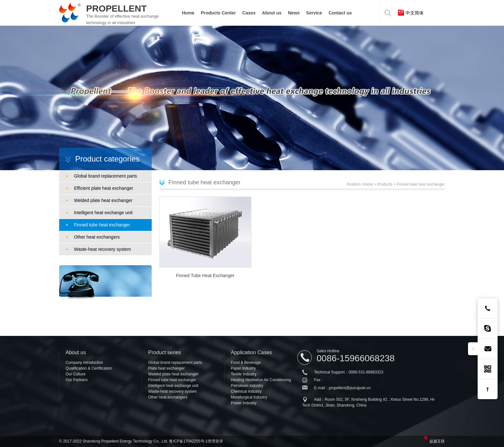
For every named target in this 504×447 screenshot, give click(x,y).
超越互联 (437, 441)
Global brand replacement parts (101, 176)
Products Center (218, 13)
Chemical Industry (246, 391)
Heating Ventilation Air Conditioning (261, 380)
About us (272, 13)
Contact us (340, 13)
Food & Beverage (246, 363)
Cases (249, 13)
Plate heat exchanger (166, 368)
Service (314, 13)
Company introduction (84, 363)
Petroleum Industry (247, 386)
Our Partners (77, 380)
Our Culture (76, 374)
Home (188, 13)
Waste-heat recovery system (98, 249)
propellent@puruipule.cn (350, 388)
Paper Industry (243, 368)
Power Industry (244, 403)
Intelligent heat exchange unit (99, 213)
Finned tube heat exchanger (98, 225)
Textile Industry (244, 374)
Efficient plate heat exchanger (99, 188)
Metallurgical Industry (249, 397)
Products (385, 184)
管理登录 (215, 441)
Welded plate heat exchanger (99, 200)
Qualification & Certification (89, 368)
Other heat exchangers (93, 237)
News (294, 13)
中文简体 (411, 13)
